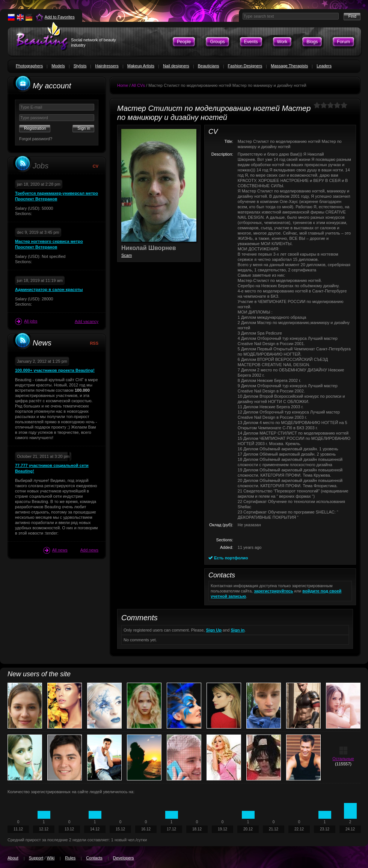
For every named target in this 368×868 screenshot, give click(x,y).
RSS (94, 343)
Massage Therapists (289, 66)
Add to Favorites (60, 17)
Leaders (324, 66)
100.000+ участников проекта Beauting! (55, 370)
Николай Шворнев (149, 248)
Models (58, 66)
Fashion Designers (245, 66)
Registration (35, 128)
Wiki (51, 858)
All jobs (26, 321)
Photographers (29, 66)
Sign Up (214, 630)
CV (96, 166)
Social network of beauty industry (94, 42)
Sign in (238, 630)
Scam (127, 255)
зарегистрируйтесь (273, 591)
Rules (70, 858)
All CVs (138, 85)
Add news (89, 550)
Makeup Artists (141, 66)
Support (36, 858)
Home (123, 85)
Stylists (80, 66)
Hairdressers (107, 66)
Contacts (94, 858)
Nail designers (176, 66)
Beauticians (209, 66)
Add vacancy (87, 321)
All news (55, 550)
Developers (124, 858)
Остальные (343, 759)
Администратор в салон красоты (49, 289)
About (13, 858)
